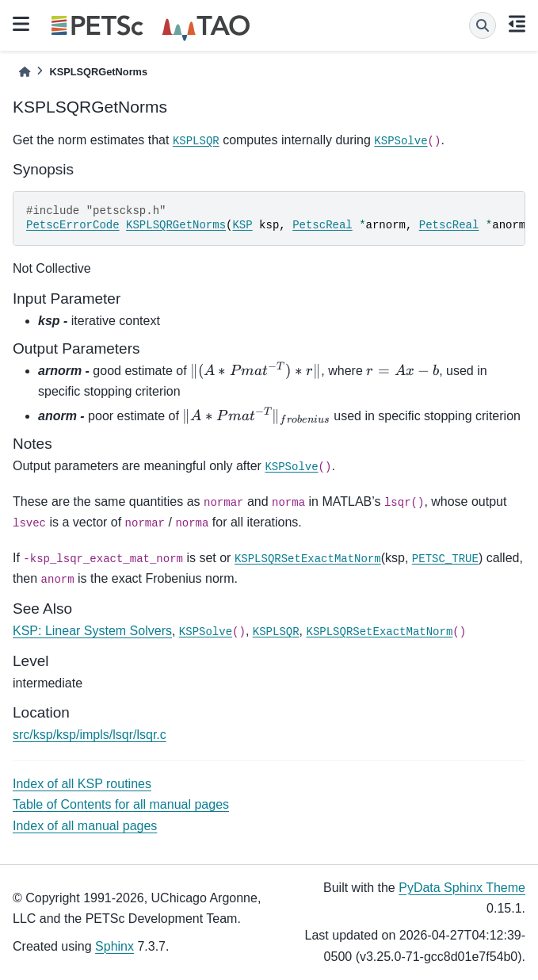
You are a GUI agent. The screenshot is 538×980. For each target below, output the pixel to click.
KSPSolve (401, 141)
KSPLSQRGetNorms (176, 225)
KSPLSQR (196, 141)
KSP (242, 225)
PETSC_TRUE (445, 559)
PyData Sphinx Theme (462, 888)
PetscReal (322, 225)
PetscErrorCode (73, 225)
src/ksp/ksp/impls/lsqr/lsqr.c (90, 735)
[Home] (25, 72)
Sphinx (114, 946)
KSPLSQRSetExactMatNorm (308, 559)
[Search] (483, 25)
